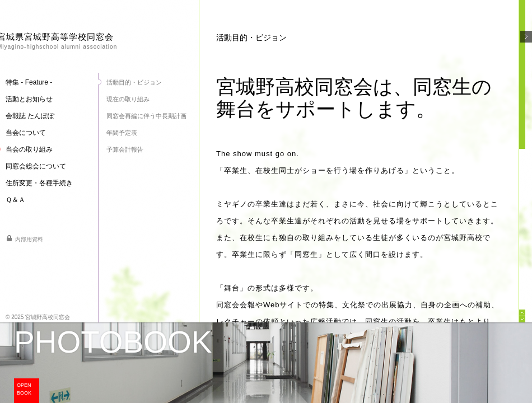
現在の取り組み (128, 99)
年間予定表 (122, 133)
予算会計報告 (125, 149)
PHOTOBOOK (113, 342)
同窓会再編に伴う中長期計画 (146, 116)
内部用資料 (29, 239)
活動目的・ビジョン (134, 82)
